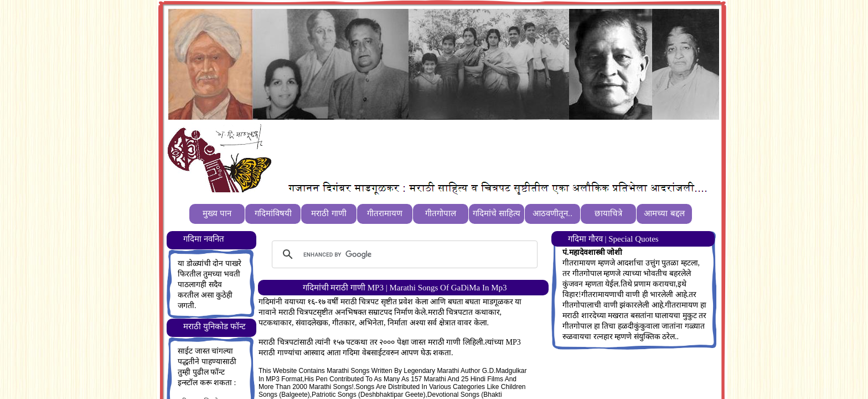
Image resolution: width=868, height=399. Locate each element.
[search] (403, 254)
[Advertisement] (478, 150)
